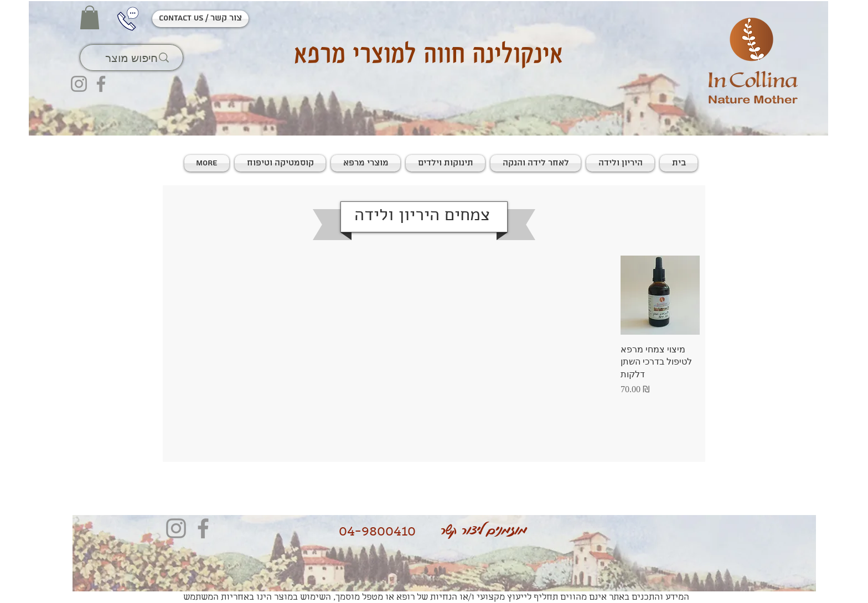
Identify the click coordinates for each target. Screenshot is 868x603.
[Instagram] (79, 84)
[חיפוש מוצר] (131, 58)
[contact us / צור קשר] (200, 19)
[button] (90, 17)
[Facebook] (101, 84)
